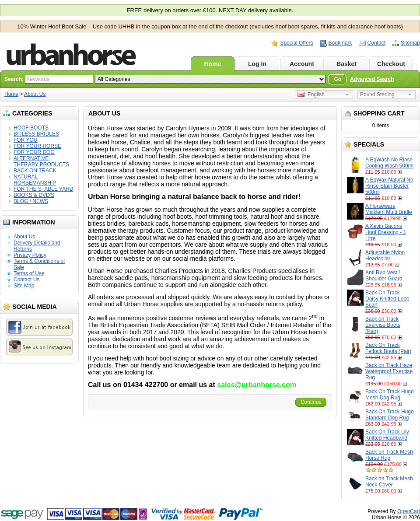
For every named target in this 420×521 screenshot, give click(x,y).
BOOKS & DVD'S (34, 195)
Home (213, 64)
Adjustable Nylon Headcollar (385, 255)
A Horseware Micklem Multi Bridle (389, 209)
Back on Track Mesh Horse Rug (389, 455)
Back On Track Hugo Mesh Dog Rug (390, 395)
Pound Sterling (377, 94)
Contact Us (26, 280)
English (311, 94)
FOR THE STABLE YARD (43, 189)
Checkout (391, 64)
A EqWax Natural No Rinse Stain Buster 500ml (389, 186)
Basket (346, 64)
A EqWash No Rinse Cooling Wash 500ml (389, 163)
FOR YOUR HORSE (37, 146)
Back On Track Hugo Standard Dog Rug (390, 415)
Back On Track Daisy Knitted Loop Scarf (387, 299)
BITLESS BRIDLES (36, 134)
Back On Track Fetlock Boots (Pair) (388, 348)
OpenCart (409, 511)
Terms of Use (29, 273)
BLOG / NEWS (31, 201)
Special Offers (296, 43)
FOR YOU (25, 140)
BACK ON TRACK (35, 171)
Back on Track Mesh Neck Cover (389, 482)
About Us (35, 94)
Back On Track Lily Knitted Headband (387, 435)
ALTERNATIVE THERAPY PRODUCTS (41, 161)
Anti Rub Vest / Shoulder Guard (384, 276)
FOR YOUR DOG (34, 152)
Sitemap (410, 43)
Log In (257, 64)
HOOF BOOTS (31, 128)
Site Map (24, 286)
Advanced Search (372, 79)
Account (302, 64)
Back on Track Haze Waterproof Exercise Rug (389, 371)
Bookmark (340, 43)
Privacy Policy (30, 255)
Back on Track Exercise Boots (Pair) (383, 325)
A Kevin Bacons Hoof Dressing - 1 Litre (386, 232)
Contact (376, 43)
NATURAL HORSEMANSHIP (35, 180)
